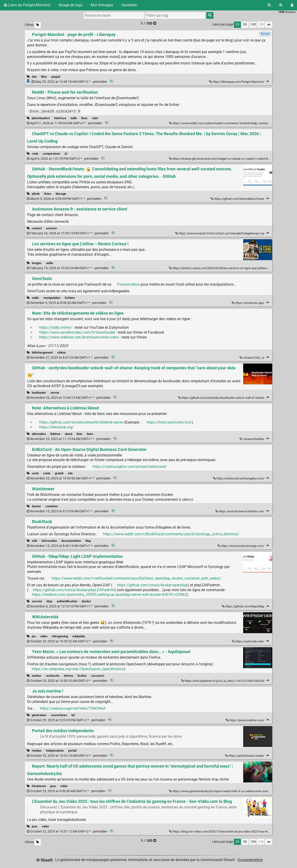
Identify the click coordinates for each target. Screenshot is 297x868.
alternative (39, 434)
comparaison (51, 154)
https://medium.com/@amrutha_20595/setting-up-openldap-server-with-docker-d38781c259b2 (109, 595)
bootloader (39, 393)
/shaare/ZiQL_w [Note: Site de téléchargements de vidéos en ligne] (252, 358)
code (35, 154)
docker (36, 506)
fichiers (70, 298)
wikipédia (79, 636)
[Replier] (268, 81)
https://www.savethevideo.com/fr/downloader (77, 332)
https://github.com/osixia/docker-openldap (152, 585)
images (37, 263)
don (34, 77)
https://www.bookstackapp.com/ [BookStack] (241, 546)
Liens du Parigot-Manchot (27, 5)
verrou (55, 393)
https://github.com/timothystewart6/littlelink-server (81, 422)
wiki (34, 541)
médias (37, 751)
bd (73, 715)
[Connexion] (292, 5)
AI (66, 154)
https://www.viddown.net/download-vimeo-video (79, 337)
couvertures (59, 715)
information (49, 541)
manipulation (52, 298)
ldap (88, 541)
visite (47, 473)
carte (35, 473)
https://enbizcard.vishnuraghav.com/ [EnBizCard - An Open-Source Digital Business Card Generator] (239, 478)
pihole (36, 194)
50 (245, 24)
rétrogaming (60, 636)
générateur (39, 715)
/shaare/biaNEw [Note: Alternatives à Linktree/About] (252, 439)
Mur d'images (102, 5)
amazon (52, 228)
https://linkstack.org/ (56, 427)
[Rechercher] (269, 5)
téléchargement (42, 353)
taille (74, 118)
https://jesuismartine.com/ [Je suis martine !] (245, 720)
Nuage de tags (71, 5)
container (52, 506)
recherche (53, 676)
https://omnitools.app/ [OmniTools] (248, 303)
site (70, 473)
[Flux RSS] (281, 5)
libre (44, 77)
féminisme (39, 786)
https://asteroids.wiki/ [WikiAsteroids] (248, 641)
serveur (37, 601)
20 (237, 24)
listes (48, 194)
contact (37, 228)
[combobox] (175, 15)
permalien (70, 82)
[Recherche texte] (114, 15)
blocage (61, 194)
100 (253, 24)
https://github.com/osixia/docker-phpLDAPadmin (74, 590)
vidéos (61, 353)
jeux (53, 786)
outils (50, 263)
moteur (37, 676)
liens (90, 434)
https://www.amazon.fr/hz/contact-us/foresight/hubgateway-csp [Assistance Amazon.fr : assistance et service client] (220, 233)
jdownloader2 (41, 118)
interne (68, 676)
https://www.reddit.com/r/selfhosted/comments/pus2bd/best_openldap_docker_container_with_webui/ (136, 578)
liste (79, 434)
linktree (55, 434)
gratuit (59, 473)
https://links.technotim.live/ (169, 422)
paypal (56, 77)
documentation (71, 541)
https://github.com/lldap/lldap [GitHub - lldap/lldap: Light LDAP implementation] (243, 606)
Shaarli (47, 860)
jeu (34, 636)
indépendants (55, 751)
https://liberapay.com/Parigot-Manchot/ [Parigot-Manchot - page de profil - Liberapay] (237, 82)
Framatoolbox (128, 284)
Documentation (250, 860)
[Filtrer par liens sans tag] (38, 25)
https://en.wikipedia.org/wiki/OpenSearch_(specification (78, 669)
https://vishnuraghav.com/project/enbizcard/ (130, 467)
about (68, 434)
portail (72, 751)
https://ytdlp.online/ (56, 327)
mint (95, 118)
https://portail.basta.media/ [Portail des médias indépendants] (245, 756)
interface (60, 118)
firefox (82, 676)
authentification (67, 601)
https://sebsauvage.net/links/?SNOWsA (73, 708)
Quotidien (129, 5)
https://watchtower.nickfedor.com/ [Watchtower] (240, 511)
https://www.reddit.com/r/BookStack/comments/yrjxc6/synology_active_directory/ (171, 534)
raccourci (98, 676)
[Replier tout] (269, 25)
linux (84, 118)
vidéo (44, 636)
